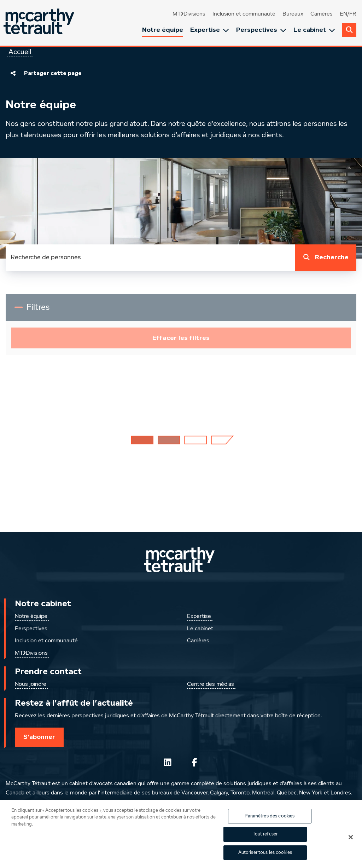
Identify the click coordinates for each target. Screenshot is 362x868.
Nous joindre (31, 684)
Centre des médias (211, 684)
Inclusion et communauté (244, 14)
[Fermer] (351, 841)
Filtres (46, 310)
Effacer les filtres (181, 338)
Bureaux (293, 14)
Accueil (20, 52)
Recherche (324, 257)
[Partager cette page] (13, 73)
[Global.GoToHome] (40, 23)
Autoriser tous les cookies (265, 857)
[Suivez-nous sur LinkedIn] (168, 762)
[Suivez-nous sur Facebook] (194, 762)
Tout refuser (265, 838)
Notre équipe (163, 30)
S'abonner (39, 737)
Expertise (210, 30)
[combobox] (150, 258)
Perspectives (261, 30)
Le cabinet (314, 30)
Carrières (322, 14)
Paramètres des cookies (270, 820)
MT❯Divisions (189, 14)
